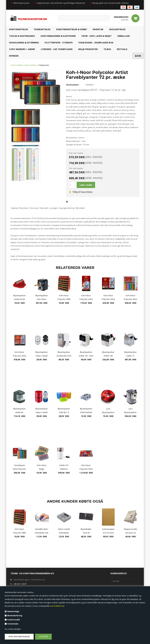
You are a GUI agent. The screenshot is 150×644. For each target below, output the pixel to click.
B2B (138, 56)
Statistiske (13, 624)
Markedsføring (15, 615)
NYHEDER (14, 56)
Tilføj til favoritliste (81, 192)
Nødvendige (13, 611)
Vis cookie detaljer (13, 629)
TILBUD (107, 49)
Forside (116, 581)
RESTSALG (122, 49)
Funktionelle (14, 620)
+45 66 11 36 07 (20, 584)
